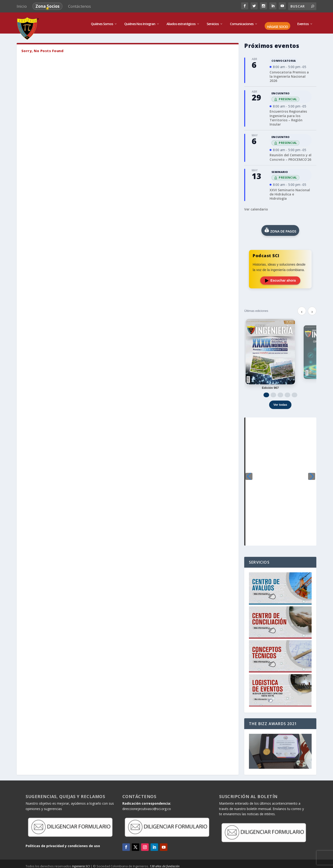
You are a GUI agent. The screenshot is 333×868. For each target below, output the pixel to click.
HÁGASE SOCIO (277, 25)
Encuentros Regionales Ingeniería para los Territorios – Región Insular (288, 116)
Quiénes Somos (102, 22)
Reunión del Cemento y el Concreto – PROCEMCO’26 (290, 155)
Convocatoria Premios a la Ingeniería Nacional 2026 (289, 74)
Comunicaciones (242, 22)
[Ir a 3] (280, 393)
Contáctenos (79, 6)
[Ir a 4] (287, 393)
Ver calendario (256, 207)
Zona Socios (47, 6)
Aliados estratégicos (181, 22)
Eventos (303, 22)
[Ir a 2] (273, 393)
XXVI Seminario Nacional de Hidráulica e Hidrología (290, 192)
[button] (312, 474)
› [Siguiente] (312, 310)
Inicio (22, 6)
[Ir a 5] (294, 393)
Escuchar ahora (280, 278)
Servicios (213, 22)
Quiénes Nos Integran (140, 22)
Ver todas (280, 402)
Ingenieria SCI (81, 864)
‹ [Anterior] (302, 310)
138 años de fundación (165, 864)
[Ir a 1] (266, 393)
